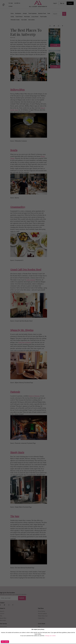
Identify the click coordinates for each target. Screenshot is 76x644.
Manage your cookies (50, 636)
